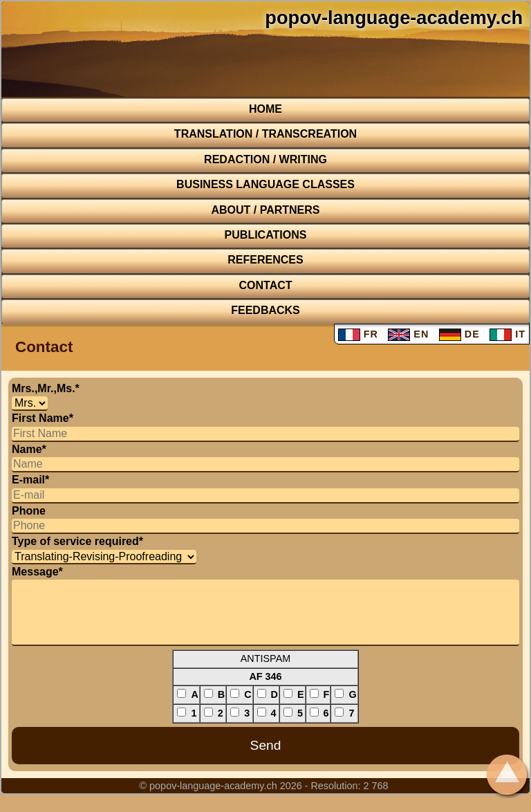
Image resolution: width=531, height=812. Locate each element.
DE (459, 334)
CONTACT (265, 285)
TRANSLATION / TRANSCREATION (265, 134)
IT (507, 334)
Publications (266, 235)
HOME (265, 109)
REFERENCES (265, 260)
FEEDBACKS (265, 310)
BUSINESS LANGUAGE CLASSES (265, 184)
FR (358, 334)
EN (408, 334)
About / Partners (265, 210)
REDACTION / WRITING (265, 159)
